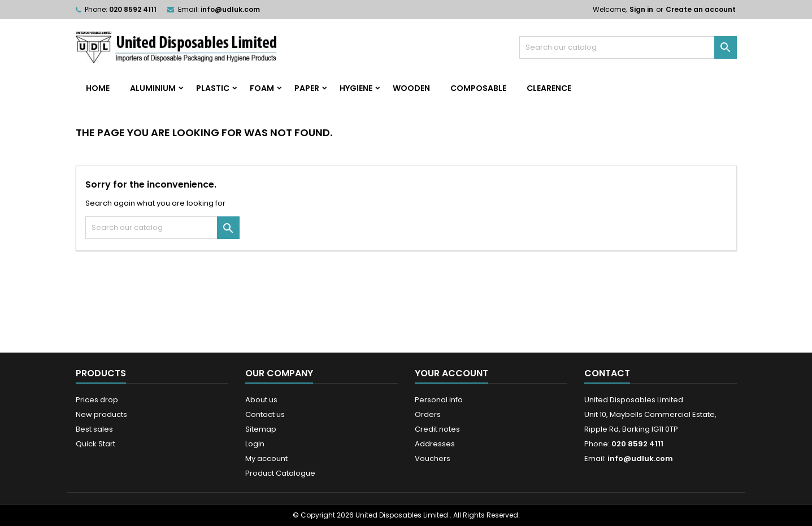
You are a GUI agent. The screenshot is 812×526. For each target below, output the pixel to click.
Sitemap (261, 429)
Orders (428, 414)
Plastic (213, 88)
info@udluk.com (230, 9)
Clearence (549, 88)
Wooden (411, 88)
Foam (262, 88)
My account (266, 458)
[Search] (628, 47)
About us (261, 400)
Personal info (439, 400)
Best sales (94, 429)
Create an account (701, 9)
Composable (478, 88)
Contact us (265, 414)
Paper (307, 88)
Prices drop (97, 400)
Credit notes (437, 429)
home (98, 88)
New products (101, 414)
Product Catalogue (280, 473)
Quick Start (95, 444)
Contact (607, 373)
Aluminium (153, 88)
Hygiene (356, 88)
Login (255, 444)
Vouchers (433, 458)
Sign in (641, 9)
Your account (451, 373)
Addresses (435, 444)
